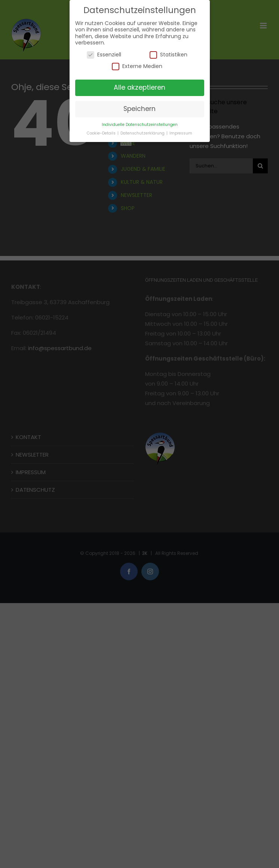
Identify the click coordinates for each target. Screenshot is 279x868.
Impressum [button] (181, 133)
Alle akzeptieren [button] (139, 87)
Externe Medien (137, 66)
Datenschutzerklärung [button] (143, 133)
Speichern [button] (139, 109)
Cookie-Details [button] (102, 133)
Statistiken (168, 55)
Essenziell (104, 55)
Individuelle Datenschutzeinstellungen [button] (140, 125)
